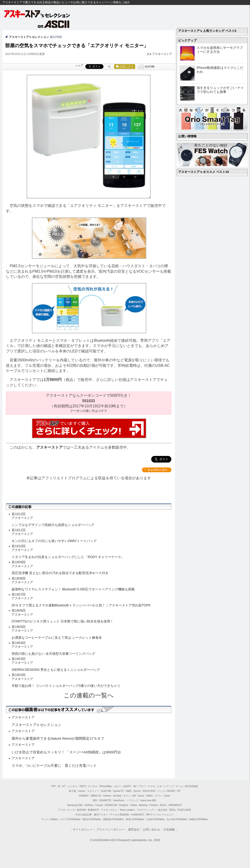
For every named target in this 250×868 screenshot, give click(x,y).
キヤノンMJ (130, 796)
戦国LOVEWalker (199, 819)
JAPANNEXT (175, 805)
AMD (129, 791)
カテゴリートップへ (157, 470)
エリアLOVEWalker (70, 819)
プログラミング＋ (146, 810)
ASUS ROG (149, 791)
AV (135, 786)
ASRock (89, 805)
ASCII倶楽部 (191, 786)
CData (134, 805)
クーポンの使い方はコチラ (89, 411)
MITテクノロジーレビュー (160, 815)
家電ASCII (93, 810)
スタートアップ (165, 786)
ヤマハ (159, 796)
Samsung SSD (75, 805)
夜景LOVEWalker (135, 819)
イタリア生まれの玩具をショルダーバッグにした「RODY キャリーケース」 (68, 557)
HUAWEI (84, 796)
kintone (107, 796)
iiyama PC (119, 791)
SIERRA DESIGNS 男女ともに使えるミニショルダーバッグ (56, 670)
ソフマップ (132, 800)
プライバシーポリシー (110, 830)
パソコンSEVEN (166, 791)
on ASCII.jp (54, 24)
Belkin (149, 796)
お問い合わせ (151, 830)
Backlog (143, 805)
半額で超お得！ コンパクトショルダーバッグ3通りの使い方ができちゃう (66, 686)
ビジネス (73, 786)
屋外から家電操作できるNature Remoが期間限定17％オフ (58, 738)
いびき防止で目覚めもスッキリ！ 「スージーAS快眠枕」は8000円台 (66, 752)
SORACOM (111, 805)
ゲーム (179, 786)
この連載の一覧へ (89, 695)
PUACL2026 (184, 810)
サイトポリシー (83, 830)
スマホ (151, 786)
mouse (82, 791)
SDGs (173, 810)
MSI (95, 800)
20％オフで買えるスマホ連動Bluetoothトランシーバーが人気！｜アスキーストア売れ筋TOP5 (81, 605)
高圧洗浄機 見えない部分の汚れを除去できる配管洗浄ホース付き (60, 573)
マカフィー (93, 791)
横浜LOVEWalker (92, 819)
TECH (83, 786)
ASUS (163, 805)
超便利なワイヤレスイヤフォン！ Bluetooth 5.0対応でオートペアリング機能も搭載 (73, 589)
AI (59, 786)
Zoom (167, 796)
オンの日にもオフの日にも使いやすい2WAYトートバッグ (54, 541)
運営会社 (134, 830)
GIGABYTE (105, 800)
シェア (79, 65)
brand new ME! (148, 800)
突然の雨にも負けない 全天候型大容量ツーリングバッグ (53, 654)
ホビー (118, 786)
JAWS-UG (96, 796)
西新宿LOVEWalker (114, 819)
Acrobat (117, 796)
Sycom (137, 791)
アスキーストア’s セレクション (29, 37)
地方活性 (163, 810)
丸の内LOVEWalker (177, 819)
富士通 (72, 791)
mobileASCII (138, 815)
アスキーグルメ (109, 810)
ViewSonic (119, 800)
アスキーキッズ (66, 810)
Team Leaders (127, 810)
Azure (141, 796)
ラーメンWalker (50, 819)
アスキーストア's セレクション (37, 14)
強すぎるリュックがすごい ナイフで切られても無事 (220, 90)
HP (179, 791)
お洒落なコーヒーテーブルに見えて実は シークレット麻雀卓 (57, 638)
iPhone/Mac (106, 786)
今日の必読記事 (83, 815)
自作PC (127, 786)
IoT (64, 786)
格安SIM (81, 810)
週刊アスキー (101, 815)
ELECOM (106, 791)
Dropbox (124, 805)
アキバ (142, 786)
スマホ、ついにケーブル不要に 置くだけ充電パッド (54, 766)
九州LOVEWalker (156, 819)
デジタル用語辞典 (120, 815)
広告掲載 (169, 830)
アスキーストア (162, 54)
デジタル (93, 786)
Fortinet (154, 805)
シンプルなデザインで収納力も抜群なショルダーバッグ (53, 525)
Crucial (99, 805)
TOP (53, 786)
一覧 (108, 67)
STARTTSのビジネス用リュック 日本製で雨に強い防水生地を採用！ (62, 621)
